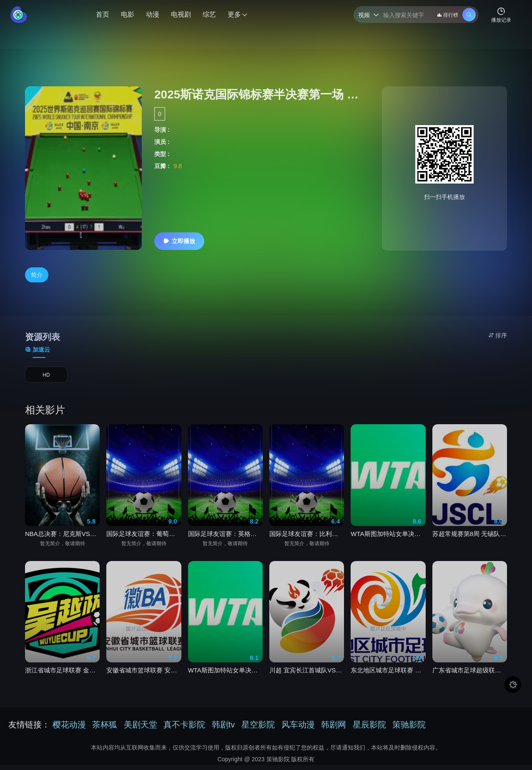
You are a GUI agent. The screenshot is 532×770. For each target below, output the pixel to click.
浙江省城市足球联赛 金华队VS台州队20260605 (62, 678)
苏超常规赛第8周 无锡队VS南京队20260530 (470, 542)
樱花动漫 (69, 730)
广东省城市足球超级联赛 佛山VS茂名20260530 (470, 678)
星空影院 (258, 730)
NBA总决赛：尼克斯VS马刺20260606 (62, 542)
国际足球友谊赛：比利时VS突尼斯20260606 (307, 542)
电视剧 (181, 14)
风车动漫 (298, 730)
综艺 (209, 14)
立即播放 (179, 241)
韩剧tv (223, 730)
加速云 (38, 350)
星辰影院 (369, 730)
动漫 (153, 14)
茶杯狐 (105, 730)
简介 (37, 275)
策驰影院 (409, 730)
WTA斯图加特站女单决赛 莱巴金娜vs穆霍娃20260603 (388, 542)
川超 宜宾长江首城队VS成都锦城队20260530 (307, 678)
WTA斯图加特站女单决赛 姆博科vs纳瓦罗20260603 (225, 678)
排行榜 (448, 15)
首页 (103, 14)
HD (46, 378)
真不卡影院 (184, 730)
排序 (498, 335)
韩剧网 (334, 730)
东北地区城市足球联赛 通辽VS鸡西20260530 (388, 678)
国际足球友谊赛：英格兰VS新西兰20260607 (225, 542)
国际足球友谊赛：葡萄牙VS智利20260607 (144, 542)
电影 (128, 14)
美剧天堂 (141, 730)
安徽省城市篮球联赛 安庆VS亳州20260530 (144, 678)
